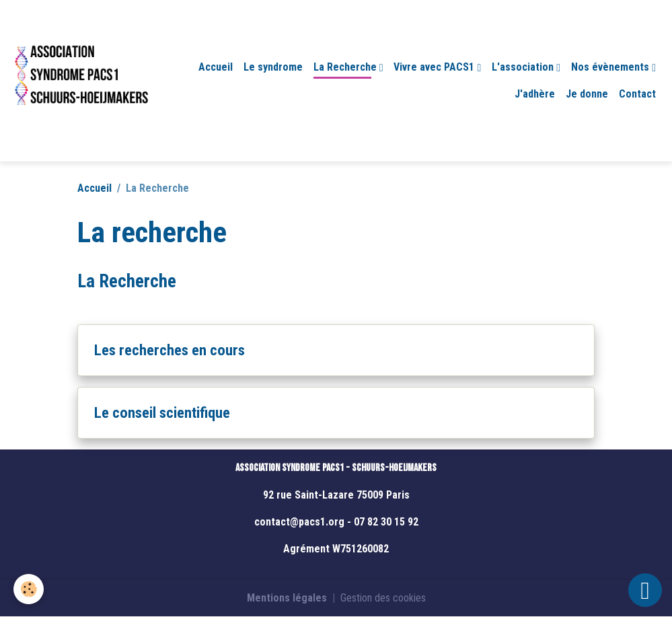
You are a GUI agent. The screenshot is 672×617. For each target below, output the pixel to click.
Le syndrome (273, 67)
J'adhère (535, 94)
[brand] (81, 81)
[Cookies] (29, 589)
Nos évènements (611, 67)
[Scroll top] (645, 590)
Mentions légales (287, 598)
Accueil (216, 67)
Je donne (587, 94)
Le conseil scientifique (162, 412)
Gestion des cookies (383, 598)
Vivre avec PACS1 (435, 67)
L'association (524, 67)
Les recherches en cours (170, 350)
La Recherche (346, 67)
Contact (637, 94)
